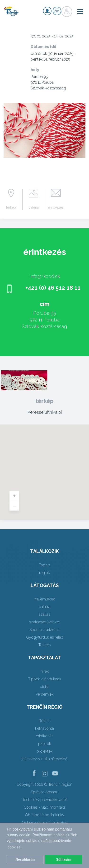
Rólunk (45, 721)
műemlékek (45, 599)
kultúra (45, 607)
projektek (44, 751)
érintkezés (56, 207)
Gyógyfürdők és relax (44, 637)
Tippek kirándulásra (45, 679)
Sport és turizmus (44, 630)
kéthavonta (44, 728)
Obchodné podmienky (45, 815)
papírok (45, 744)
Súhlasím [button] (64, 859)
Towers (45, 645)
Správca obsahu (44, 792)
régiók (44, 573)
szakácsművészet (45, 622)
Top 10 (44, 565)
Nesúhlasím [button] (25, 859)
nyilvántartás (47, 11)
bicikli (45, 687)
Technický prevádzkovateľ (44, 800)
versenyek (45, 694)
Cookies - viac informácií (45, 807)
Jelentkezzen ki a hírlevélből (44, 759)
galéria (34, 207)
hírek (45, 671)
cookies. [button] (15, 847)
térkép (11, 207)
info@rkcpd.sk (45, 276)
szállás (44, 614)
